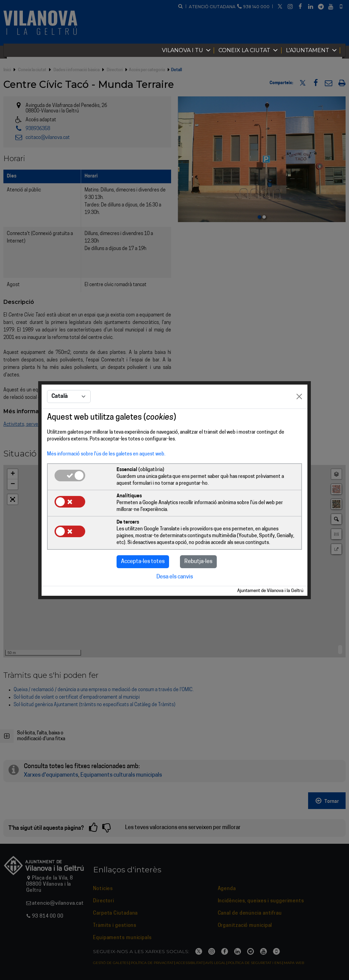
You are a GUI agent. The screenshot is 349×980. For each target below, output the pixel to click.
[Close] (299, 396)
